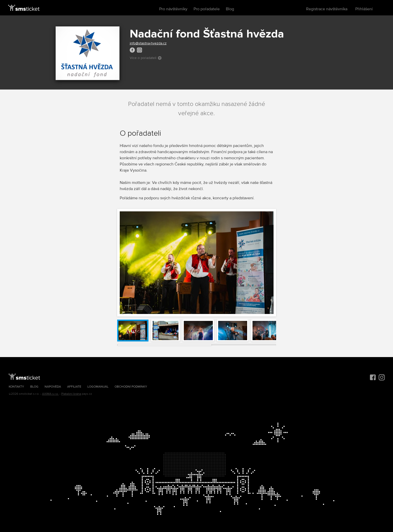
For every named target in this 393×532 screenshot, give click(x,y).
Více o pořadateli (146, 58)
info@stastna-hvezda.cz (148, 43)
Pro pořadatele (207, 9)
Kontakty (16, 387)
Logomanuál (98, 387)
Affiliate (74, 387)
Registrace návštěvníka (327, 9)
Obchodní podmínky (131, 387)
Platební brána (71, 394)
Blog (230, 9)
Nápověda (53, 387)
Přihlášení (364, 9)
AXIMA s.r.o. (50, 394)
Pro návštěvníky (173, 9)
